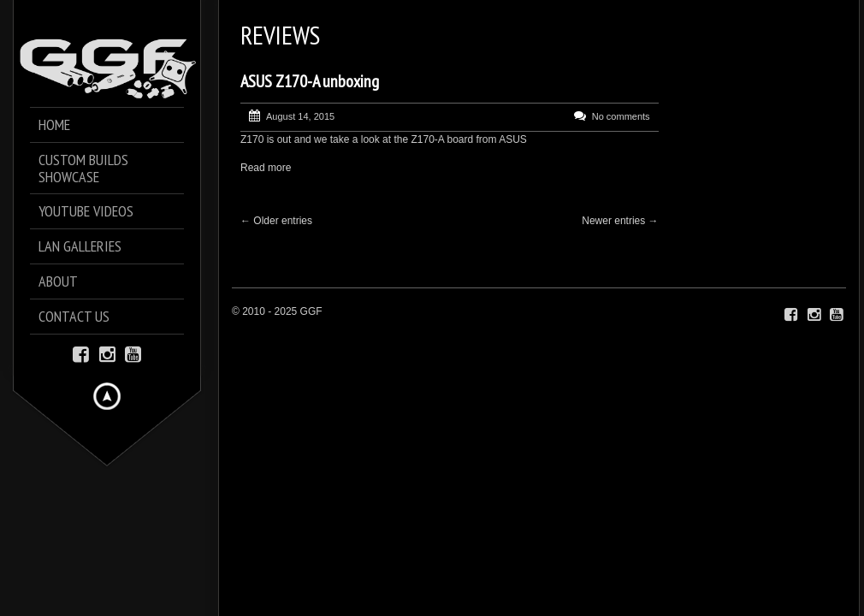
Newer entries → (620, 221)
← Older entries (276, 221)
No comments (621, 116)
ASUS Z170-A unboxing (310, 81)
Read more (266, 168)
